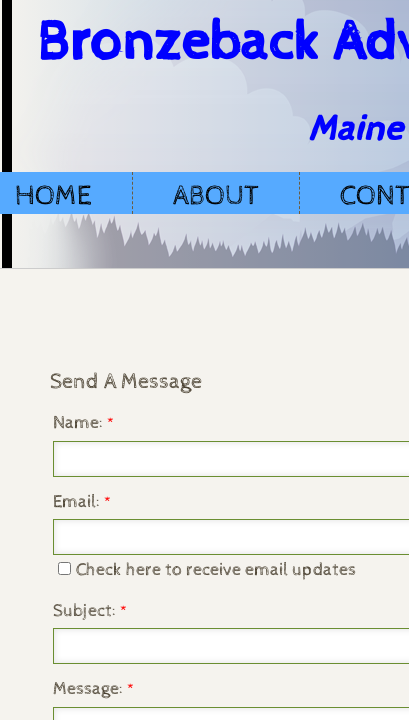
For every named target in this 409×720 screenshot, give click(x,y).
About (216, 196)
